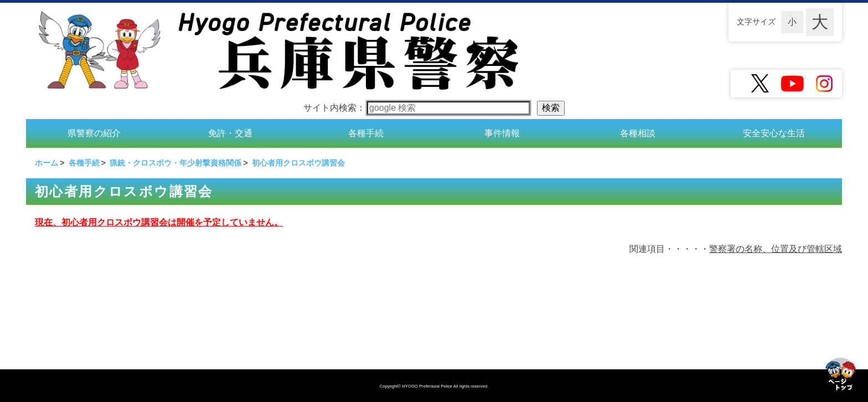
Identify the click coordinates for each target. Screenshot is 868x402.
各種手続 (366, 133)
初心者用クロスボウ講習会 (298, 163)
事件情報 (502, 133)
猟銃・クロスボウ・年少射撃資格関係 (175, 163)
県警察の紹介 (94, 133)
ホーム (46, 163)
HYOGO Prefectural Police (428, 386)
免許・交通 (230, 133)
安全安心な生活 (774, 133)
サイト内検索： (417, 108)
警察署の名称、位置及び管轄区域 (776, 249)
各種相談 (638, 133)
